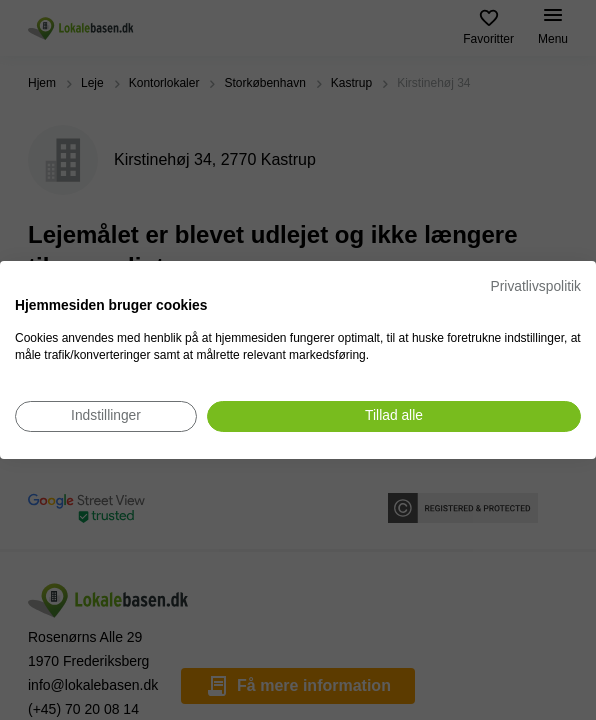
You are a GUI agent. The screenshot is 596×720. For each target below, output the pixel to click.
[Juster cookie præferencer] (106, 416)
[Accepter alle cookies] (394, 416)
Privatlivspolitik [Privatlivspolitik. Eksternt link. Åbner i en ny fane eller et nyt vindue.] (536, 286)
